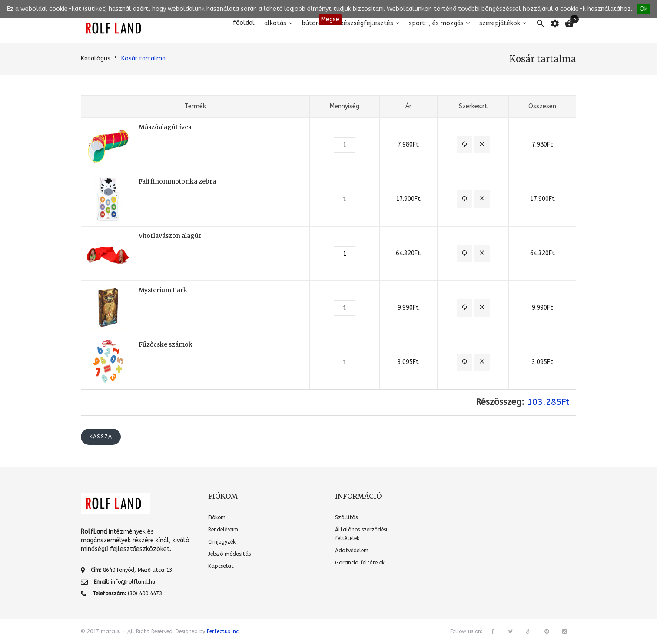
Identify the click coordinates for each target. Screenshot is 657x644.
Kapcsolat (221, 566)
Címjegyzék (222, 542)
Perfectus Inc (223, 631)
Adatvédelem (352, 551)
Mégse (330, 19)
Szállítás (346, 517)
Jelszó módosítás (229, 554)
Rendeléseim (223, 530)
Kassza (101, 437)
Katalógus (96, 58)
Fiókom (217, 517)
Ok (644, 9)
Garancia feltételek (360, 563)
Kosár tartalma (143, 58)
